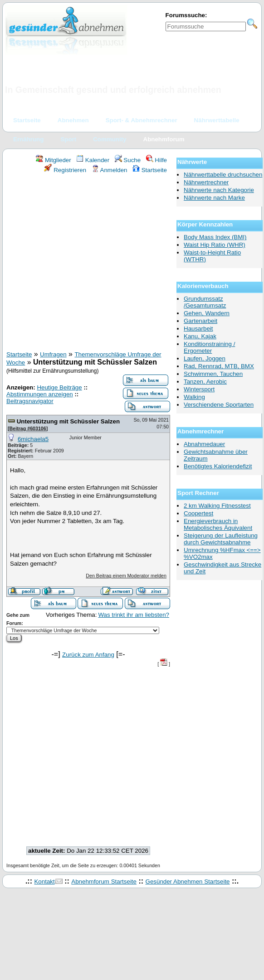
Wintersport (199, 389)
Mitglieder (53, 160)
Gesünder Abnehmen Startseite (188, 882)
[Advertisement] (85, 263)
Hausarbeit (198, 329)
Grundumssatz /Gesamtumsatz (205, 302)
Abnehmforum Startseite (104, 882)
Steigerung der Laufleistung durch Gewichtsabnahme (221, 539)
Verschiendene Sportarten (219, 405)
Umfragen (53, 354)
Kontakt (44, 882)
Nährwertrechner (206, 182)
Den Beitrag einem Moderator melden (126, 576)
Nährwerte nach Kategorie (219, 190)
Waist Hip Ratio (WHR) (215, 245)
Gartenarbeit (200, 321)
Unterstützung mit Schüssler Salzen (68, 421)
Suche (128, 160)
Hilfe (156, 160)
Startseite (150, 170)
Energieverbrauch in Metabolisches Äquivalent (218, 524)
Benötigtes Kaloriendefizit (218, 466)
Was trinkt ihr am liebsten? (134, 615)
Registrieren (65, 170)
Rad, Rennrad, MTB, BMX (219, 366)
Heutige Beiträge (59, 387)
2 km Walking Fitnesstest (217, 506)
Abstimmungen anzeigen (40, 394)
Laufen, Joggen (205, 358)
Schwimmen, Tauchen (213, 374)
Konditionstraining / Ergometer (209, 347)
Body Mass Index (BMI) (215, 237)
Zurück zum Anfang (88, 655)
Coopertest (198, 513)
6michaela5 (33, 439)
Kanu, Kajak (200, 336)
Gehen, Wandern (207, 313)
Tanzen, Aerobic (205, 382)
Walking (194, 397)
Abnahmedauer (204, 444)
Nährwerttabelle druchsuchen (223, 175)
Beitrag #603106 (28, 428)
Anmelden (110, 170)
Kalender (93, 160)
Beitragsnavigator (30, 401)
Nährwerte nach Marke (214, 198)
